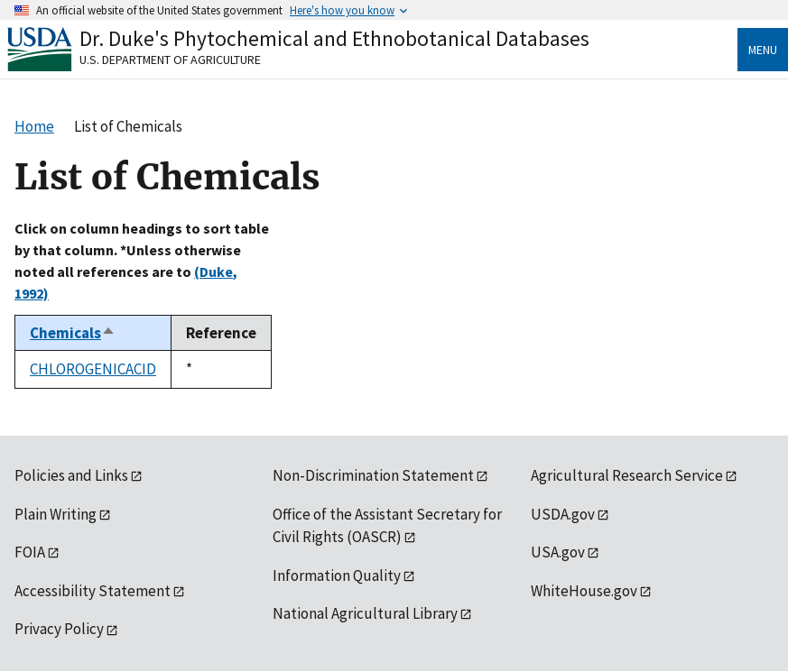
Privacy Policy (59, 629)
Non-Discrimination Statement (373, 475)
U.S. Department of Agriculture (170, 60)
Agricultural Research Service (627, 475)
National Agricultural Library (365, 613)
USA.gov (558, 552)
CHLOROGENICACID (93, 369)
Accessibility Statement (93, 591)
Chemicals (73, 333)
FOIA (30, 552)
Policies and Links (71, 475)
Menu (763, 50)
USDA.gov (563, 514)
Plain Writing (56, 514)
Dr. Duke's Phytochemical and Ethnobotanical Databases (334, 38)
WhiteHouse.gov (584, 591)
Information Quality (337, 575)
